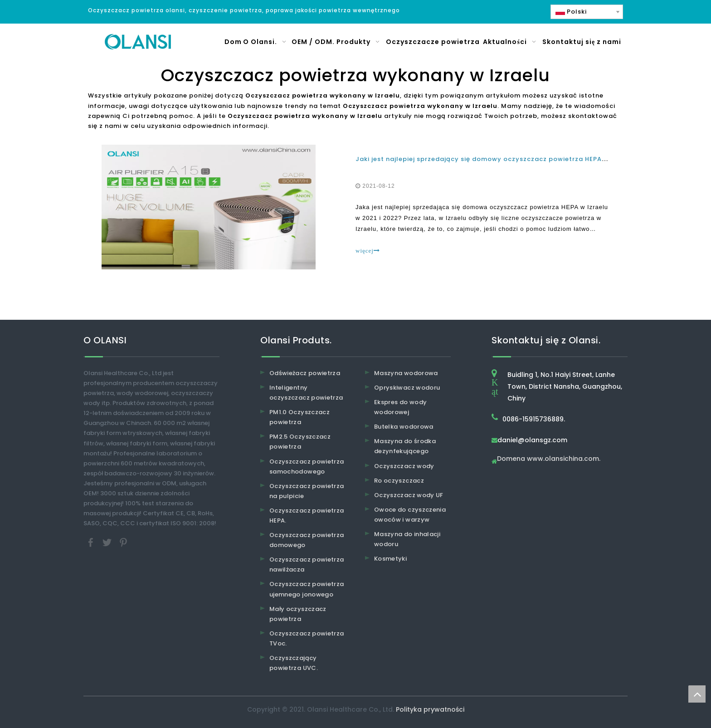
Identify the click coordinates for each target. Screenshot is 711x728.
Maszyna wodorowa (406, 373)
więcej (368, 251)
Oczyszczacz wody (404, 466)
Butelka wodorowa (404, 427)
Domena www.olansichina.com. (549, 459)
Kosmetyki (390, 559)
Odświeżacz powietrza (305, 373)
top (697, 694)
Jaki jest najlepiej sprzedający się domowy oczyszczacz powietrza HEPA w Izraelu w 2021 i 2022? (520, 159)
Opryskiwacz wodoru (407, 388)
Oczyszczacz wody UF (409, 495)
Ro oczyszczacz (399, 481)
